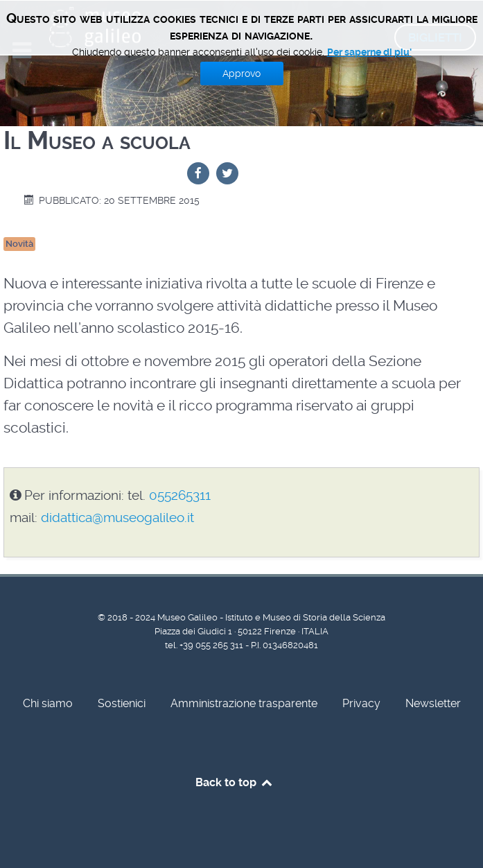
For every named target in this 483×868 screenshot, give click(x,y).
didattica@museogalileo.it (117, 518)
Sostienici (122, 703)
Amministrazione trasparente (244, 703)
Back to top (235, 782)
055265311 (180, 495)
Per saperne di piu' (369, 52)
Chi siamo (48, 703)
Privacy (361, 703)
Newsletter (433, 703)
